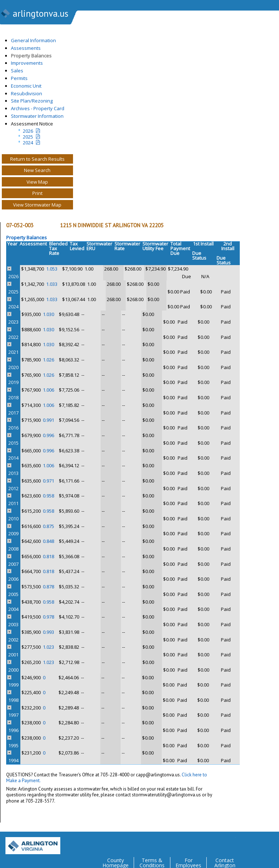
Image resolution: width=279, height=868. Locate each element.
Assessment (33, 244)
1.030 (48, 314)
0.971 (48, 481)
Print (37, 193)
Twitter (230, 843)
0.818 (48, 556)
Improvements (27, 63)
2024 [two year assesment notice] (28, 143)
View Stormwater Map (37, 205)
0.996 (48, 435)
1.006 (48, 390)
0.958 (48, 496)
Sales (17, 71)
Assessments (26, 48)
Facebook (244, 843)
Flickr (259, 843)
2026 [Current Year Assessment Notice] (28, 131)
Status (199, 258)
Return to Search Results (37, 159)
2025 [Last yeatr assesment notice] (28, 137)
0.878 (48, 587)
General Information (33, 40)
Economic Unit (26, 86)
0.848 (48, 541)
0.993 (48, 632)
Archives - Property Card (38, 108)
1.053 (52, 269)
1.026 (48, 360)
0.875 (48, 526)
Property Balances (31, 56)
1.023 (48, 647)
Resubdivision (27, 93)
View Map (37, 182)
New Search (37, 170)
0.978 (48, 617)
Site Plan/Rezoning (32, 101)
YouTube (273, 843)
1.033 (52, 284)
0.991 (48, 420)
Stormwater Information (37, 116)
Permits (19, 78)
